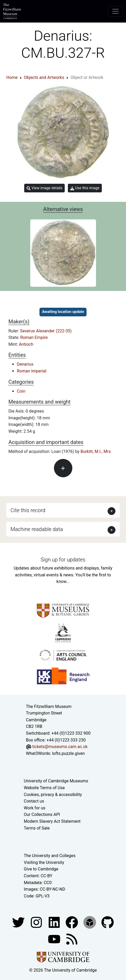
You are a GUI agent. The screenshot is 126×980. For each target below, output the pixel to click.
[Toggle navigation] (115, 11)
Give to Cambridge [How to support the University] (41, 869)
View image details (44, 188)
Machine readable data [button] (37, 529)
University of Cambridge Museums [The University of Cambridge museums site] (56, 781)
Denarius (25, 364)
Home (12, 77)
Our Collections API (42, 814)
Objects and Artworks (44, 77)
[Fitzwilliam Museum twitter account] (19, 922)
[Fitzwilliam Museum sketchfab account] (90, 922)
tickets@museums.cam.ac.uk (60, 747)
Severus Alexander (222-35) (46, 331)
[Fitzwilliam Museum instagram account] (37, 922)
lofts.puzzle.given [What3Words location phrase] (68, 753)
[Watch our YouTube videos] (55, 939)
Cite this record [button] (28, 510)
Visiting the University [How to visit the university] (44, 862)
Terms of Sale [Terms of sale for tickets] (37, 828)
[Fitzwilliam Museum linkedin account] (72, 922)
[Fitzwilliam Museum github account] (108, 922)
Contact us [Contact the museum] (34, 801)
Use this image (85, 188)
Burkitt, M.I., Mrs (96, 451)
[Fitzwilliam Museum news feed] (72, 939)
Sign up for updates (63, 560)
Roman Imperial (32, 371)
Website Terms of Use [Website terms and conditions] (44, 788)
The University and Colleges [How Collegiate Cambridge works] (50, 856)
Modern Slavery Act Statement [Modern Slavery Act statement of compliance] (52, 821)
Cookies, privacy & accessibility (53, 795)
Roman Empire (34, 337)
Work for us (35, 808)
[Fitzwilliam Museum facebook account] (55, 922)
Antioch (26, 344)
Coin (21, 391)
